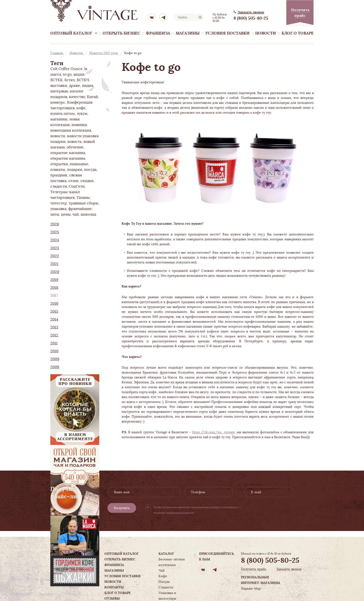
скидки (87, 181)
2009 (55, 359)
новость (74, 142)
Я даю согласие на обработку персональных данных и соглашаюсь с (197, 510)
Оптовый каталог (71, 33)
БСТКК (57, 80)
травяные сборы (84, 203)
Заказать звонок (251, 12)
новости (58, 136)
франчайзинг (80, 209)
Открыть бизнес (121, 33)
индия (88, 86)
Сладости (166, 587)
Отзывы (112, 598)
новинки (79, 125)
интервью (59, 91)
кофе (81, 108)
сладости (59, 186)
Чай (161, 570)
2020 (55, 272)
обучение (75, 147)
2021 (54, 264)
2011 (54, 343)
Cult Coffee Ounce (66, 69)
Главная (57, 53)
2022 (55, 256)
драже (75, 86)
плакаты (58, 170)
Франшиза (158, 33)
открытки (59, 164)
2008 (55, 367)
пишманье (79, 164)
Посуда (164, 582)
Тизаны (83, 198)
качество (77, 97)
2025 (55, 232)
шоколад (88, 214)
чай (76, 214)
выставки (59, 86)
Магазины (188, 33)
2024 (55, 240)
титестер (59, 203)
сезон (73, 181)
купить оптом (63, 114)
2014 (54, 319)
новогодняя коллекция (71, 130)
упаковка (58, 209)
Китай (92, 97)
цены (66, 214)
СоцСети (77, 186)
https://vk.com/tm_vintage (214, 432)
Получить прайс (254, 569)
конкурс (58, 102)
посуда (90, 170)
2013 (54, 327)
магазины (59, 119)
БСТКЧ (83, 80)
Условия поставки (227, 33)
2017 (54, 296)
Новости (266, 33)
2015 (54, 311)
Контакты (114, 587)
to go (67, 74)
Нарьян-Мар (251, 588)
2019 (54, 280)
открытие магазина (68, 153)
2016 (54, 304)
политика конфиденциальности (174, 513)
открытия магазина (68, 158)
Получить (122, 508)
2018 (54, 288)
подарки (75, 170)
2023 (55, 248)
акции (79, 74)
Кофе (163, 576)
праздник (59, 175)
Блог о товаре (298, 33)
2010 (54, 351)
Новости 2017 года (104, 53)
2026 (55, 224)
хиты (55, 214)
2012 (54, 335)
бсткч (70, 80)
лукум (82, 114)
